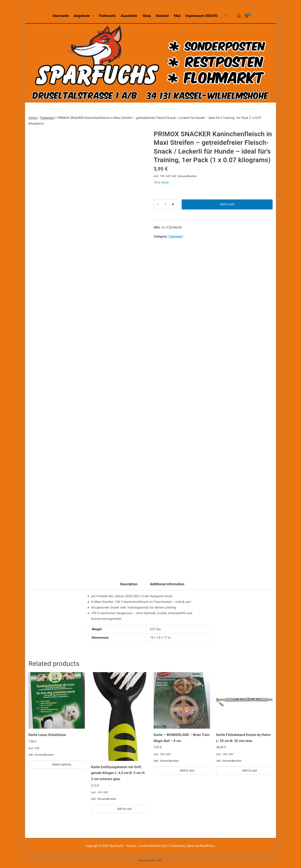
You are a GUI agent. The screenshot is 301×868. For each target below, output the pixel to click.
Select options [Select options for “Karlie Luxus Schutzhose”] (62, 764)
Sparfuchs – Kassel (123, 846)
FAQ (177, 16)
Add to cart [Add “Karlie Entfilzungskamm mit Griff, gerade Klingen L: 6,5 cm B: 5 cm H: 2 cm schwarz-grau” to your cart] (124, 809)
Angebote (84, 16)
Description (129, 584)
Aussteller (129, 16)
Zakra (190, 846)
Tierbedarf (47, 118)
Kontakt (162, 16)
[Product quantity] (166, 204)
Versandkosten (187, 176)
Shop (147, 16)
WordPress (207, 846)
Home (33, 118)
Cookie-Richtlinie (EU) (154, 846)
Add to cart (227, 204)
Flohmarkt (107, 16)
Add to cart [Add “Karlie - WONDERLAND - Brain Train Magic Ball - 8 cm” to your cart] (187, 770)
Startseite (61, 16)
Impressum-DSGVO (201, 16)
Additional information (167, 584)
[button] (92, 16)
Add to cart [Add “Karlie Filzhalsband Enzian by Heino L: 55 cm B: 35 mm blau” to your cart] (250, 770)
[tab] (129, 586)
